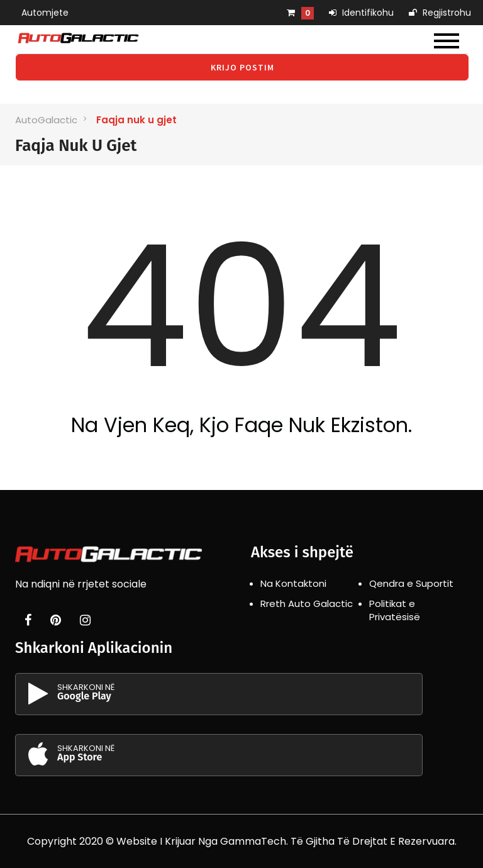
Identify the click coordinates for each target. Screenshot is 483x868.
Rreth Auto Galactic (307, 604)
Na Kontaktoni (293, 583)
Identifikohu (361, 13)
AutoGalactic (46, 120)
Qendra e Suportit (411, 583)
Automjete (45, 13)
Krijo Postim (242, 67)
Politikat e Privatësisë (395, 610)
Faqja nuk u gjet (136, 120)
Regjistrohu (440, 13)
